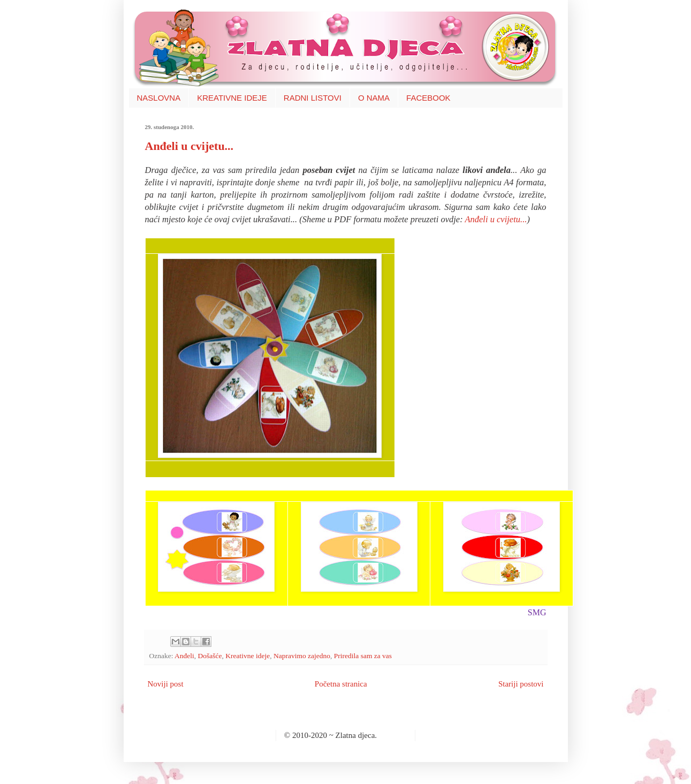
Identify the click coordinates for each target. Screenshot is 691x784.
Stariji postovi (521, 684)
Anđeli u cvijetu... (189, 146)
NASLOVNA (159, 98)
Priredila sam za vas (363, 656)
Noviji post (166, 684)
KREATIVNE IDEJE (232, 98)
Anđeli (184, 656)
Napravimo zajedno (302, 656)
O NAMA (374, 98)
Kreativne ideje (248, 656)
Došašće (210, 656)
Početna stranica (341, 684)
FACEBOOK (428, 98)
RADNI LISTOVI (313, 98)
